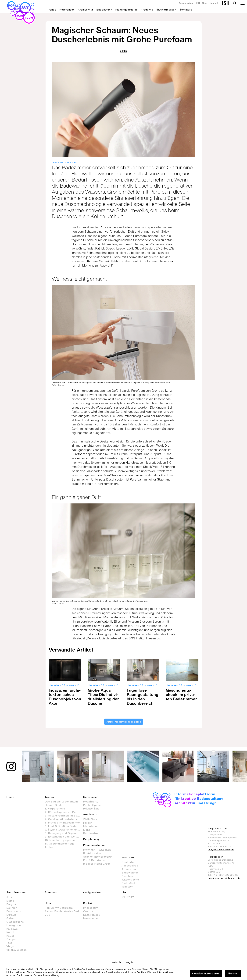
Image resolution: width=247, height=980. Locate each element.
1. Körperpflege (55, 809)
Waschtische (130, 880)
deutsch (115, 962)
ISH (198, 3)
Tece (9, 943)
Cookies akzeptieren (206, 973)
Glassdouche (15, 922)
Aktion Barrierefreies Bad (62, 911)
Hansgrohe (14, 925)
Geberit (11, 918)
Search (235, 3)
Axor (9, 897)
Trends (52, 10)
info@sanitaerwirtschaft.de (224, 878)
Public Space (92, 805)
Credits (88, 911)
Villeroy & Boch (16, 950)
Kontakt (214, 3)
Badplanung (104, 10)
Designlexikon (186, 3)
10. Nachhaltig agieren (60, 840)
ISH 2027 (128, 897)
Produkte (147, 10)
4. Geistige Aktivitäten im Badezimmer (64, 819)
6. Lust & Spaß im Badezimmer (64, 826)
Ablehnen (233, 973)
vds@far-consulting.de (221, 850)
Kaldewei (12, 929)
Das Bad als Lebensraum (61, 802)
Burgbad (12, 904)
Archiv (49, 847)
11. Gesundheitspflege (60, 844)
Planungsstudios (126, 10)
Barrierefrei (91, 833)
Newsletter (91, 918)
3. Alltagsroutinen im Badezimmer (64, 816)
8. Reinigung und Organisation (64, 833)
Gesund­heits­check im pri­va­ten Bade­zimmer (181, 695)
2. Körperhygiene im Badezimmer (64, 812)
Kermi (10, 932)
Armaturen (129, 869)
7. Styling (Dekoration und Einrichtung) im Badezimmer (64, 830)
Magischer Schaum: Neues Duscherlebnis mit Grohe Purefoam (122, 35)
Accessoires (130, 866)
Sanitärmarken (166, 10)
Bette (10, 901)
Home (10, 797)
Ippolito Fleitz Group (97, 864)
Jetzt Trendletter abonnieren (124, 722)
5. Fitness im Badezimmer (62, 823)
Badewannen (130, 873)
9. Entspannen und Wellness (64, 837)
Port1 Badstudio (94, 860)
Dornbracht (14, 911)
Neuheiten (58, 162)
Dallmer (12, 908)
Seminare (186, 10)
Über (205, 3)
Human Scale (54, 805)
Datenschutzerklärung (46, 975)
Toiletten (127, 887)
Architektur (85, 10)
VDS (48, 915)
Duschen (72, 162)
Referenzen (67, 10)
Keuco (10, 936)
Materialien (91, 826)
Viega (10, 946)
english (130, 962)
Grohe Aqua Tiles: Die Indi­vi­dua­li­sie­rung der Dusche (103, 697)
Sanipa (11, 939)
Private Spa (91, 809)
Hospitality (91, 802)
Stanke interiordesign (98, 857)
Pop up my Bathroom (59, 908)
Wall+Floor (90, 819)
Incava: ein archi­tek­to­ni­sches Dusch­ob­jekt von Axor (65, 697)
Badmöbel (128, 883)
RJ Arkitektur (92, 853)
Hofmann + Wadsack (97, 850)
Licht (87, 830)
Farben (88, 823)
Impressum (91, 908)
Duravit (11, 915)
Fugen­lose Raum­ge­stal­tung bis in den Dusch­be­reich (143, 697)
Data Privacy (92, 915)
